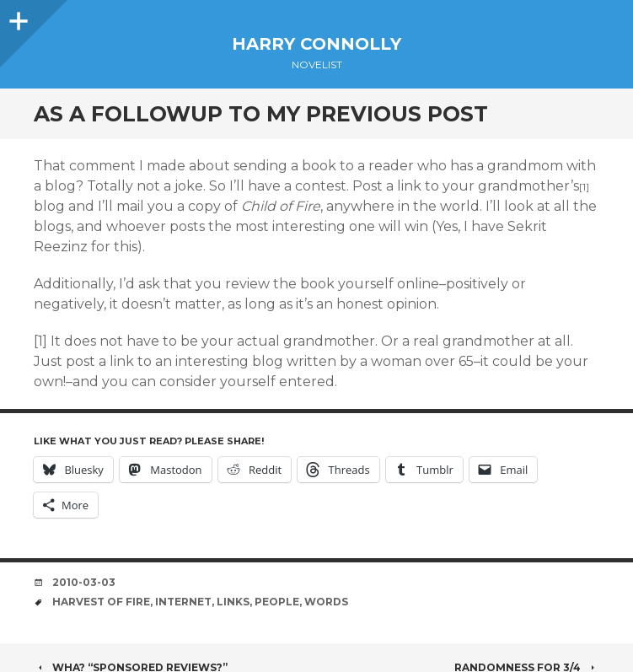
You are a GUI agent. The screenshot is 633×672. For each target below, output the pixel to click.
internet (183, 602)
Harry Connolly (316, 44)
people (277, 602)
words (326, 602)
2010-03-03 (84, 582)
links (233, 602)
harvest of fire (101, 602)
